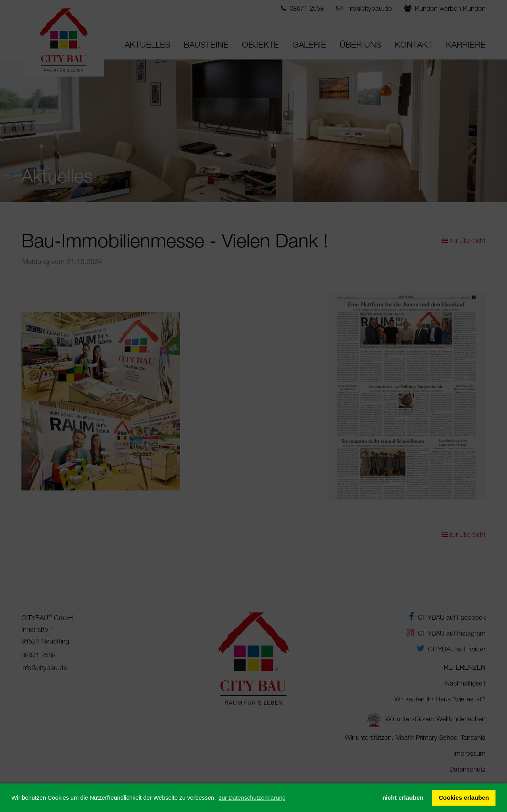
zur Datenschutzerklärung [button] (252, 798)
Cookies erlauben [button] (464, 798)
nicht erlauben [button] (403, 798)
